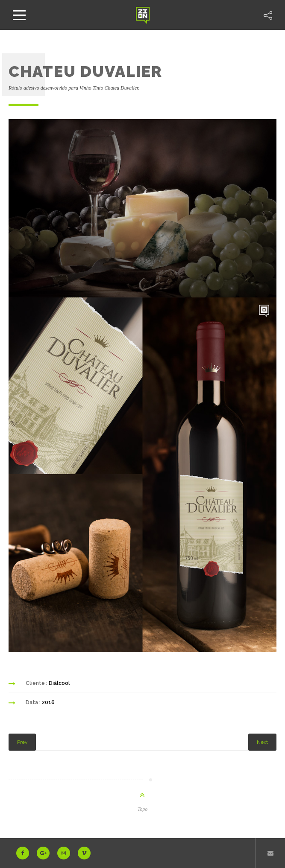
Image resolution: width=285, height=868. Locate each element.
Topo (143, 809)
